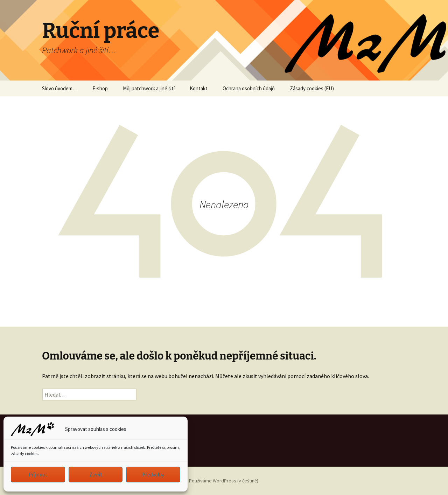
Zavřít (96, 475)
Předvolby (153, 475)
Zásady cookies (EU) (312, 88)
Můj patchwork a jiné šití (149, 88)
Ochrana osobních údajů (249, 88)
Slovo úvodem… (60, 88)
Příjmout (38, 475)
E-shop (100, 88)
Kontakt (199, 88)
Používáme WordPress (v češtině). (224, 481)
